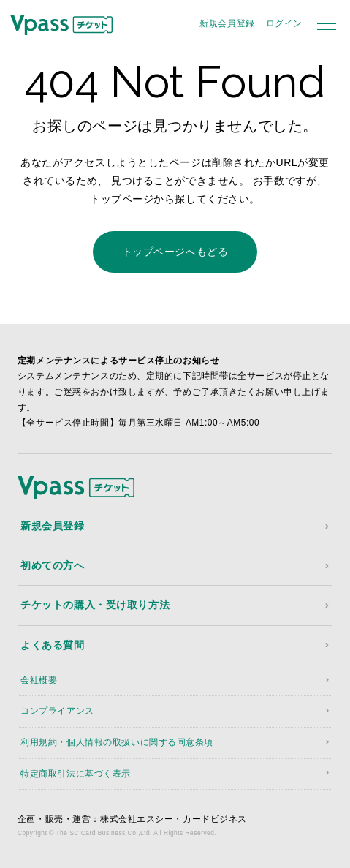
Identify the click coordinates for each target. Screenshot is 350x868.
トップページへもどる (175, 252)
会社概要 (39, 680)
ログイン (284, 23)
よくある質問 (52, 645)
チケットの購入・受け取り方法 (95, 605)
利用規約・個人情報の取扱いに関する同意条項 (117, 742)
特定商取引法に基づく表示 (76, 774)
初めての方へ (52, 565)
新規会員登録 (227, 23)
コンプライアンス (57, 711)
